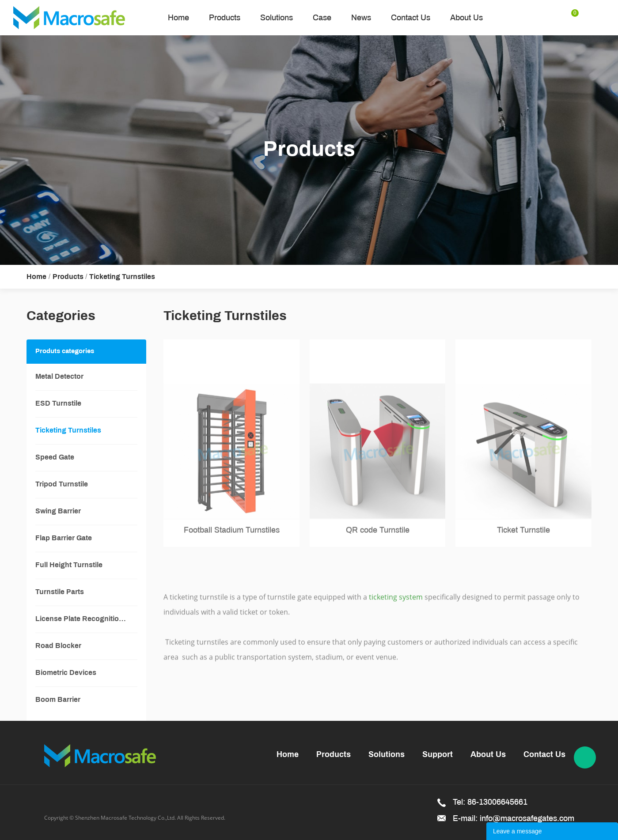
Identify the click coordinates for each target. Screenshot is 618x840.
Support (438, 755)
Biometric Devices (66, 673)
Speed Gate (55, 458)
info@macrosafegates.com (527, 818)
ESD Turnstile (58, 404)
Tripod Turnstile (62, 484)
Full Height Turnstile (69, 565)
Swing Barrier (58, 511)
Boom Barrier (58, 700)
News (361, 18)
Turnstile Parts (60, 592)
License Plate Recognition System (86, 619)
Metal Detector (59, 377)
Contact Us (411, 18)
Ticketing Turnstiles (122, 277)
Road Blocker (58, 646)
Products (225, 18)
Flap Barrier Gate (64, 538)
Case (322, 18)
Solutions (277, 18)
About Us (466, 18)
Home (178, 18)
